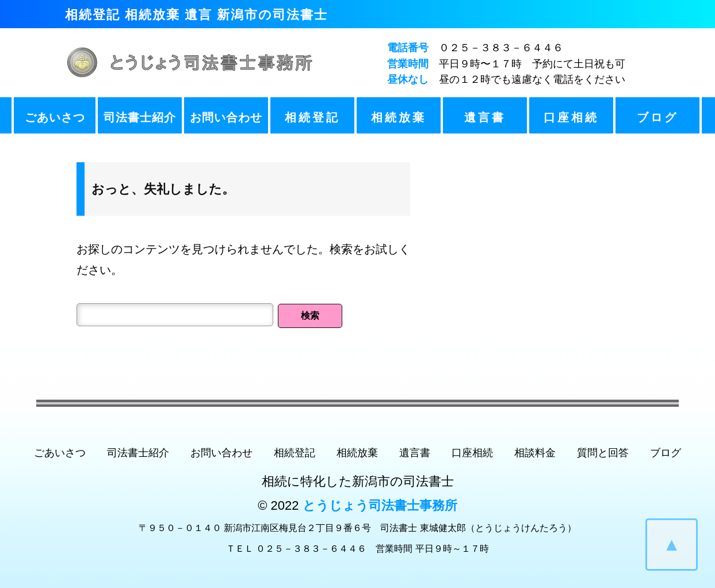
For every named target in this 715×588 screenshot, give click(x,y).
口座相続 (571, 117)
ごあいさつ (55, 117)
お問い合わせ (226, 117)
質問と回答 (603, 453)
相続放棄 (399, 117)
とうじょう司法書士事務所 (380, 505)
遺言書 (485, 117)
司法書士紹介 (140, 117)
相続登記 (312, 117)
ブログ (657, 117)
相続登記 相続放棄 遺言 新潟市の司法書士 (196, 15)
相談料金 (535, 453)
